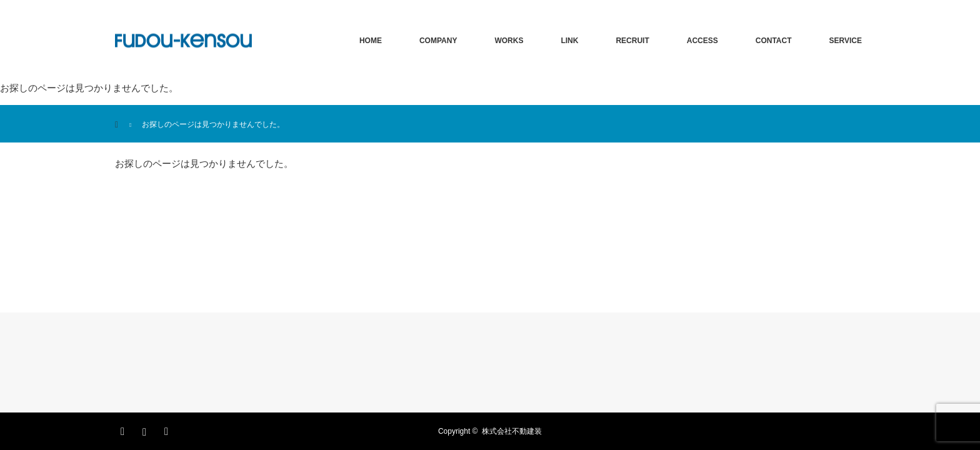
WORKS (509, 41)
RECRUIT (632, 41)
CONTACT (774, 41)
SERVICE (846, 41)
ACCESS (702, 41)
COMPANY (438, 41)
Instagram (146, 429)
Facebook (124, 429)
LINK (569, 41)
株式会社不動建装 (512, 431)
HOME (371, 41)
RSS (168, 429)
